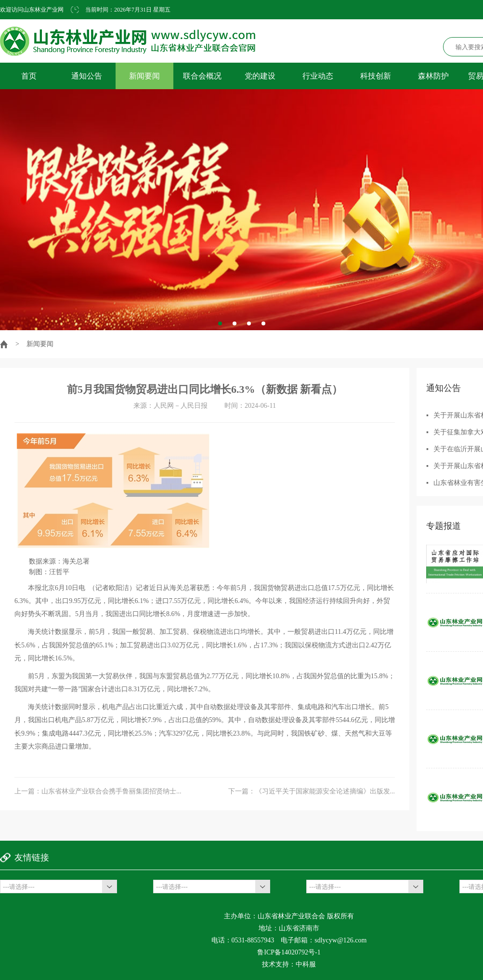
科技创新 (376, 76)
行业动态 (318, 76)
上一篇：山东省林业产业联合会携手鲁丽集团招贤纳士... (98, 791)
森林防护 (433, 76)
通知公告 (87, 76)
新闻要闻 (144, 76)
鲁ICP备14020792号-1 (289, 952)
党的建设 (260, 76)
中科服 (306, 964)
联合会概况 (202, 76)
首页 (29, 76)
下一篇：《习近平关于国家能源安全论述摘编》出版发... (312, 791)
